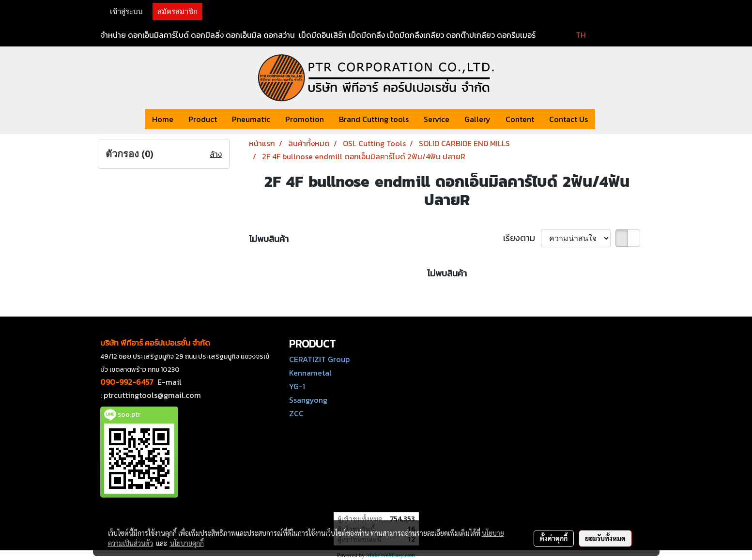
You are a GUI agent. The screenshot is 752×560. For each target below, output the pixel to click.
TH (575, 35)
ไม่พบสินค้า (269, 239)
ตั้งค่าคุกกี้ (554, 538)
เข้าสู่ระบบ (126, 12)
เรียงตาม (522, 238)
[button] (604, 119)
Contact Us (568, 119)
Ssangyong (308, 400)
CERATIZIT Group (319, 359)
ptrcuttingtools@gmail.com (152, 395)
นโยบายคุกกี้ (187, 543)
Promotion (305, 119)
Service (437, 119)
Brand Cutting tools (374, 119)
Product (203, 119)
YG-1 (297, 386)
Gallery (477, 119)
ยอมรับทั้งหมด (605, 538)
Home (163, 119)
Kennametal (310, 373)
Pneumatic (251, 119)
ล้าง (216, 154)
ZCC (296, 413)
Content (520, 119)
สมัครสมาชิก (177, 12)
